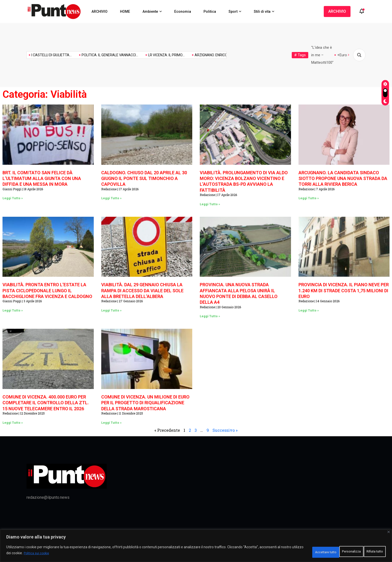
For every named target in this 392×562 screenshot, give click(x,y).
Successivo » (225, 430)
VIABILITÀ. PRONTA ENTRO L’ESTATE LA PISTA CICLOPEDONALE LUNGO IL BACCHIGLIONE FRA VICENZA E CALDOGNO (47, 290)
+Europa (344, 55)
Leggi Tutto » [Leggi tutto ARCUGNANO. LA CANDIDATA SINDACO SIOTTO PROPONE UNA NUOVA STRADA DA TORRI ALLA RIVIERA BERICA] (309, 198)
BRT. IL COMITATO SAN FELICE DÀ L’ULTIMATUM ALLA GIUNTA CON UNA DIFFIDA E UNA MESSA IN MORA (42, 178)
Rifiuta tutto (329, 552)
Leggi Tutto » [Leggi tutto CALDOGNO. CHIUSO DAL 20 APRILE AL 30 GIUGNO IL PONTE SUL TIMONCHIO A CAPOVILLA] (111, 198)
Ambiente (150, 11)
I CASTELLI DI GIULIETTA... (37, 55)
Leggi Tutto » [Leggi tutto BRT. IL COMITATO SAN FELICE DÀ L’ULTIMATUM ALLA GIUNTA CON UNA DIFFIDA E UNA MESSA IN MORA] (13, 198)
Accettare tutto (367, 552)
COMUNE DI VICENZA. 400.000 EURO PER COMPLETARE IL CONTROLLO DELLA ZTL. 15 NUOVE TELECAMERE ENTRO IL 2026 (46, 403)
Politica (210, 11)
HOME (125, 11)
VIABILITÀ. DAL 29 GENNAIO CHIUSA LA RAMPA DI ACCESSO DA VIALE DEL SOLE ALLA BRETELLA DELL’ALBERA (142, 290)
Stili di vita (262, 11)
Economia (183, 11)
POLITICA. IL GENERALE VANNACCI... (95, 55)
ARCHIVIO (99, 11)
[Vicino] (389, 535)
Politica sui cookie (82, 555)
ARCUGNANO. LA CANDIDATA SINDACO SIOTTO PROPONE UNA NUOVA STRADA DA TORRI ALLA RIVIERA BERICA (343, 178)
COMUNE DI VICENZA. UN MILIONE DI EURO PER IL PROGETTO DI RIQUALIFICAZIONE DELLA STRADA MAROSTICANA (145, 403)
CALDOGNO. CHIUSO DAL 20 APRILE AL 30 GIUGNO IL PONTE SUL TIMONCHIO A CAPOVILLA (144, 178)
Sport (233, 11)
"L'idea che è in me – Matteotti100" (322, 55)
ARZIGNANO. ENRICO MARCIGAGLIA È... (210, 55)
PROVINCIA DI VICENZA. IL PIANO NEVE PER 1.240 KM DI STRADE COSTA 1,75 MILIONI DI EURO (344, 290)
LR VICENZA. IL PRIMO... (151, 55)
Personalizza (292, 552)
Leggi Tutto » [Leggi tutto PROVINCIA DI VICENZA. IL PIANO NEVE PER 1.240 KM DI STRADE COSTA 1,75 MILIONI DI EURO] (309, 310)
